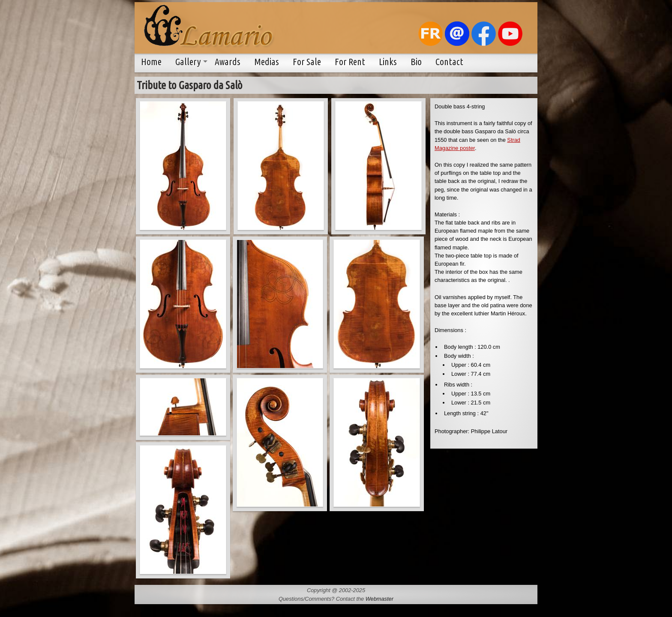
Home (151, 62)
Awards (228, 62)
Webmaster (379, 599)
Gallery (188, 62)
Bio (416, 62)
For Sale (307, 62)
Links (388, 62)
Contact (449, 62)
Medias (267, 62)
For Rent (350, 62)
